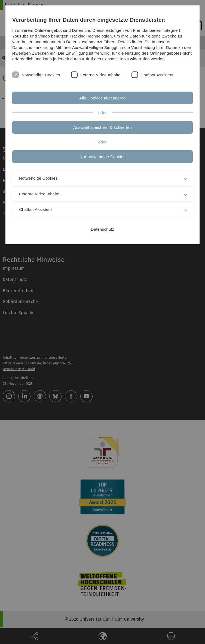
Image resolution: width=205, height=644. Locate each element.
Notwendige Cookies (41, 75)
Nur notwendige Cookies (102, 157)
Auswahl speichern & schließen (102, 127)
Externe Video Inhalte (100, 75)
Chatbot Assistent (157, 75)
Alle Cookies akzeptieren (102, 98)
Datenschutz (103, 229)
